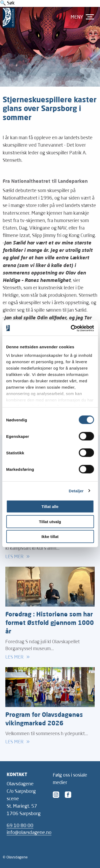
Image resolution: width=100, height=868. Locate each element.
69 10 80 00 (20, 826)
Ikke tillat (50, 537)
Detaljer (76, 491)
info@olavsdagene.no (29, 833)
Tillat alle (50, 507)
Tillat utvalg (50, 521)
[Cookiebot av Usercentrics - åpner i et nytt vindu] (71, 328)
